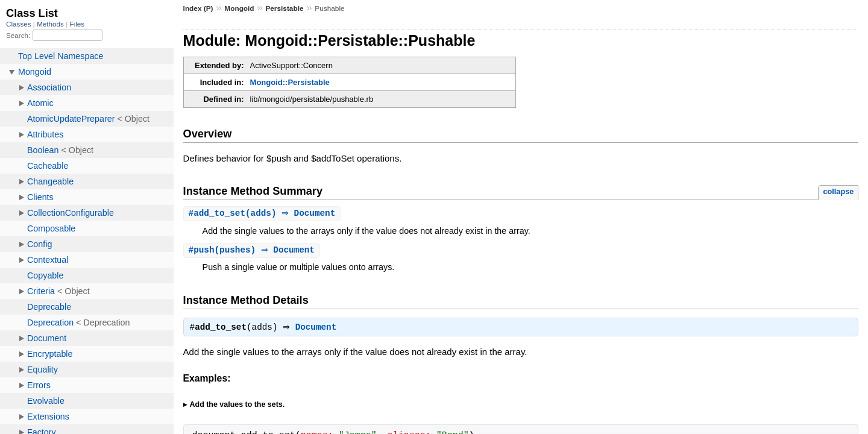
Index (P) (198, 8)
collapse (838, 191)
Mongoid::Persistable (290, 82)
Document (319, 330)
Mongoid (239, 8)
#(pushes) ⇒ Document (253, 251)
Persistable (284, 8)
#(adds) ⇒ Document (264, 214)
